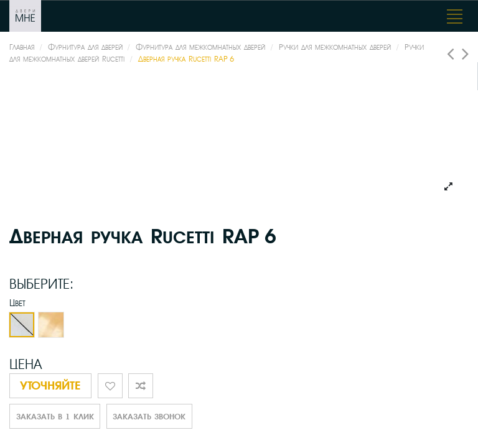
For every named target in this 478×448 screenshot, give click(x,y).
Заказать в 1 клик (55, 417)
